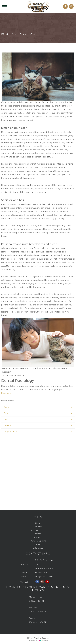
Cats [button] (6, 413)
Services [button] (38, 534)
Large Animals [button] (10, 431)
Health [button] (7, 419)
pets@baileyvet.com (44, 577)
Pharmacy (38, 537)
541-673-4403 (41, 572)
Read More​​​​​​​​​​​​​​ (6, 393)
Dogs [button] (6, 407)
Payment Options (38, 541)
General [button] (7, 425)
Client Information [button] (38, 530)
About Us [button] (38, 527)
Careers (38, 544)
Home (38, 523)
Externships (38, 548)
